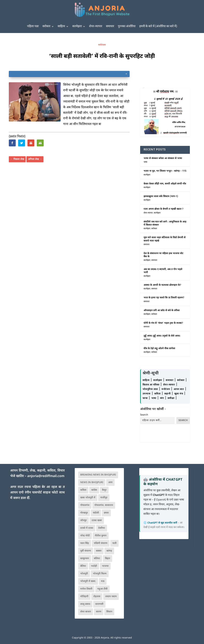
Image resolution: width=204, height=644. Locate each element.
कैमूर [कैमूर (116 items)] (104, 490)
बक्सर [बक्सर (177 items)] (99, 551)
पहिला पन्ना (33, 26)
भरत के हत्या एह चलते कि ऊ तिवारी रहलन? (164, 298)
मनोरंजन (102, 45)
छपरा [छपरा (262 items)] (106, 513)
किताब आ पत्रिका (151, 385)
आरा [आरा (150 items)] (110, 482)
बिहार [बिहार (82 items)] (108, 559)
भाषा (145, 162)
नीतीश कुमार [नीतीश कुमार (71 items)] (101, 536)
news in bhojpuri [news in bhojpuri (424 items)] (92, 482)
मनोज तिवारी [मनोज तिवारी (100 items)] (86, 589)
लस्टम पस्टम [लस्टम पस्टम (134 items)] (111, 597)
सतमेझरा (77, 26)
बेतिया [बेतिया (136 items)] (83, 566)
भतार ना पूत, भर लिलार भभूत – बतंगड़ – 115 (165, 171)
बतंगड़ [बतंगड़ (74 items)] (109, 551)
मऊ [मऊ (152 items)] (103, 581)
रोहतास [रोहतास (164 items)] (97, 597)
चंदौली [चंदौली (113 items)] (96, 513)
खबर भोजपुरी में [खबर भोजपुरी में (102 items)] (88, 498)
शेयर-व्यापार (96, 26)
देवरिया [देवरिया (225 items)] (102, 528)
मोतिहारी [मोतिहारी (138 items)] (84, 597)
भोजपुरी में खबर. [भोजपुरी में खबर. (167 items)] (88, 581)
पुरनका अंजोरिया (127, 26)
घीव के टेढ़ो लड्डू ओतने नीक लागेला (159, 349)
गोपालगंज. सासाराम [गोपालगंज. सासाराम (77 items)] (104, 505)
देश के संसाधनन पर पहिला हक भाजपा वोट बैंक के (163, 255)
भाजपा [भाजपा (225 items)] (105, 566)
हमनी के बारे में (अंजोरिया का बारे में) (158, 26)
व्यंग (162, 398)
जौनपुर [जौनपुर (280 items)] (83, 521)
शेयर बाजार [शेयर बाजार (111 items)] (86, 612)
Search (144, 415)
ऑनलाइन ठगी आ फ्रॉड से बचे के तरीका (162, 311)
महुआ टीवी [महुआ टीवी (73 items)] (102, 589)
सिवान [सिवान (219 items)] (109, 612)
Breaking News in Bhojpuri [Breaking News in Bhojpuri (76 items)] (98, 475)
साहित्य (61, 26)
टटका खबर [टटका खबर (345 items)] (97, 521)
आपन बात (179, 389)
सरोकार (46, 26)
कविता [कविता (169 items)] (83, 490)
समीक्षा (171, 398)
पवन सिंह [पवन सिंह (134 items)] (85, 543)
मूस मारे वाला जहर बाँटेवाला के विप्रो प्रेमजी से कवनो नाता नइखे (165, 239)
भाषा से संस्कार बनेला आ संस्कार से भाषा (163, 158)
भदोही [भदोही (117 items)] (94, 566)
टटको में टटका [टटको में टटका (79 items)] (87, 528)
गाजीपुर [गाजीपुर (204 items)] (104, 498)
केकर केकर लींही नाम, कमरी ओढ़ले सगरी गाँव (165, 184)
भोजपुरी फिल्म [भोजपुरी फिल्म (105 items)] (100, 574)
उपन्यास (147, 394)
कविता (158, 394)
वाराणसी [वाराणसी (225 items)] (99, 604)
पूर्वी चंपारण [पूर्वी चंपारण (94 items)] (86, 551)
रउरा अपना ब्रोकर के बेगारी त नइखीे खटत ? (164, 209)
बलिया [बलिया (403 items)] (97, 559)
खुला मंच (179, 394)
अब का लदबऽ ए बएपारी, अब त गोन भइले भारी (163, 271)
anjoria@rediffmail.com (46, 476)
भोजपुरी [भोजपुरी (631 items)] (84, 574)
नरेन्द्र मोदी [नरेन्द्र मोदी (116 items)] (85, 536)
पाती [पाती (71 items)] (114, 543)
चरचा (145, 398)
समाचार (110, 26)
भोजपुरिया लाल (151, 389)
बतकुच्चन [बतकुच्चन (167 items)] (85, 559)
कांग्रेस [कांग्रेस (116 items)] (94, 490)
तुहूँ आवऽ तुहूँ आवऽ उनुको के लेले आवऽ (162, 336)
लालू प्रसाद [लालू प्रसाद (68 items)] (85, 604)
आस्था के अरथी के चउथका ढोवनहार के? (162, 285)
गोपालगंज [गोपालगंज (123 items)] (85, 505)
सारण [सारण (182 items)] (99, 612)
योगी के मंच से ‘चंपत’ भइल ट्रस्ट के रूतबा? (163, 323)
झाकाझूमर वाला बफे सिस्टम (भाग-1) (161, 196)
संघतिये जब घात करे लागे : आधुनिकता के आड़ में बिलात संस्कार (165, 223)
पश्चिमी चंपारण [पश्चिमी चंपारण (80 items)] (101, 543)
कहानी (168, 394)
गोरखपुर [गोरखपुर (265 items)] (84, 513)
